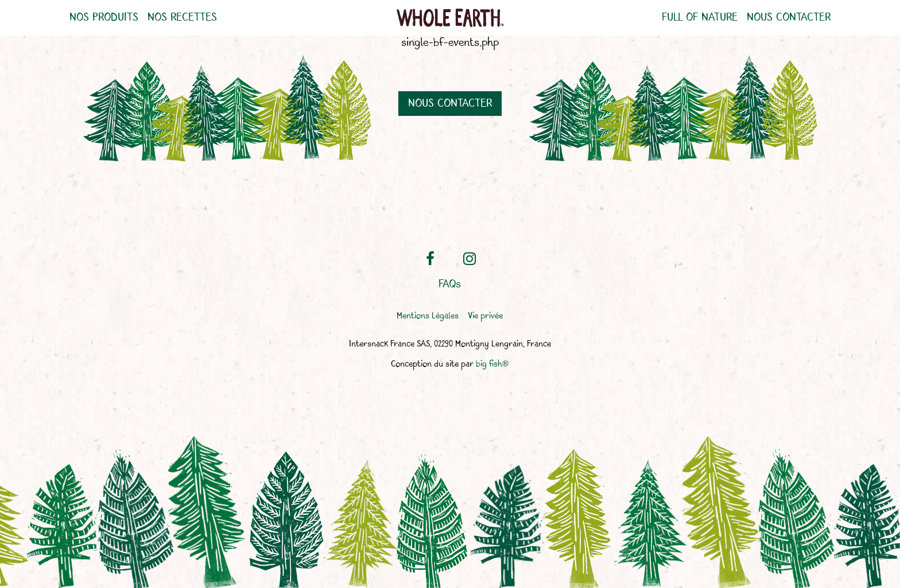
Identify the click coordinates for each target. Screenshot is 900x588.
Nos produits (104, 18)
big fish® (492, 364)
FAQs (450, 285)
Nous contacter (789, 18)
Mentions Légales (428, 316)
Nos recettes (182, 18)
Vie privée (485, 316)
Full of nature (700, 18)
